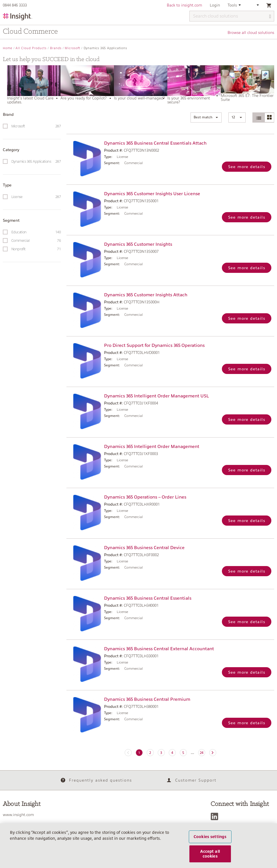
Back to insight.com (184, 5)
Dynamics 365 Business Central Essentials (148, 598)
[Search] (270, 17)
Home (8, 48)
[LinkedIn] (216, 816)
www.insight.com (18, 815)
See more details (247, 167)
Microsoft (73, 48)
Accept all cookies (210, 857)
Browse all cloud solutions (251, 32)
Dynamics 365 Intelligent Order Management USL (156, 396)
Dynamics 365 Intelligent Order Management (152, 447)
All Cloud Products (31, 48)
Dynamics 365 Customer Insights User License (152, 194)
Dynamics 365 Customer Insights (138, 244)
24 (202, 753)
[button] (206, 118)
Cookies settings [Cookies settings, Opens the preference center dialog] (210, 840)
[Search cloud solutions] (232, 16)
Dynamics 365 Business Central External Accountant (159, 649)
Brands (56, 48)
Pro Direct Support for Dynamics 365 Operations (154, 345)
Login (215, 5)
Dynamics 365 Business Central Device (144, 548)
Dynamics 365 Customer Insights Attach (146, 295)
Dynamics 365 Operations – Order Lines (145, 497)
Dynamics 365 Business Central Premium (147, 699)
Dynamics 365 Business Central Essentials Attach (155, 143)
